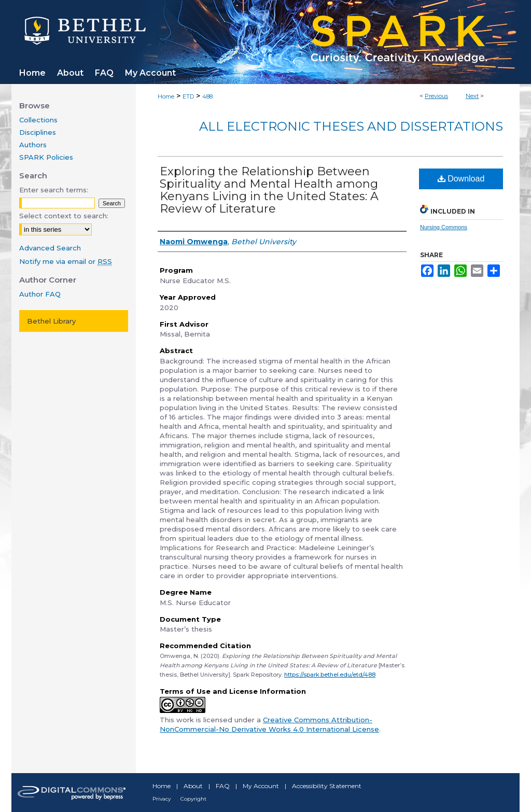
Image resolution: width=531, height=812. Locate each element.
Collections (38, 120)
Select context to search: (64, 216)
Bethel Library (51, 321)
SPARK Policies (46, 157)
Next (472, 96)
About (193, 786)
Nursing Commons (444, 227)
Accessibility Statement (327, 786)
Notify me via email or (66, 261)
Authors (33, 145)
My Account (261, 786)
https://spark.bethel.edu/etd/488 (330, 675)
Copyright (193, 799)
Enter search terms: (54, 190)
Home (166, 96)
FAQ (223, 786)
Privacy (162, 799)
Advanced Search (50, 248)
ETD (188, 96)
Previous (436, 96)
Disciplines (38, 132)
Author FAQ (40, 294)
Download (461, 179)
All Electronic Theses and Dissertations (351, 126)
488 (207, 96)
